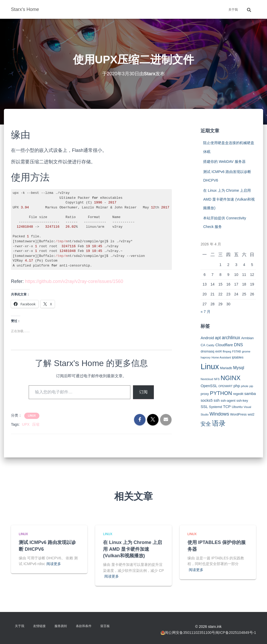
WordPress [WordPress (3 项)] (239, 414)
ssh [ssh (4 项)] (217, 400)
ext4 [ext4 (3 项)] (219, 351)
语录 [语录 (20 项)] (219, 423)
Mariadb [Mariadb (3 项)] (226, 368)
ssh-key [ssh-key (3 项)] (242, 401)
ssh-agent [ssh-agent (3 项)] (228, 401)
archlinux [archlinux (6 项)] (231, 338)
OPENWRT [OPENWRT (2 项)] (225, 386)
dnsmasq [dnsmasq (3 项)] (207, 351)
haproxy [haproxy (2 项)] (205, 357)
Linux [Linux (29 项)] (210, 366)
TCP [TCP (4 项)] (227, 407)
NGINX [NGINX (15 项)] (230, 378)
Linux (32, 416)
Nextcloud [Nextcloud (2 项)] (207, 379)
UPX (26, 424)
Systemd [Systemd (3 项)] (215, 407)
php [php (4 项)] (237, 386)
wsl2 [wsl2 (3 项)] (251, 414)
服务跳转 (61, 626)
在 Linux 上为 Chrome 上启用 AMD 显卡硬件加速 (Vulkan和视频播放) (229, 199)
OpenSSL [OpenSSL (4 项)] (209, 386)
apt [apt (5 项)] (218, 338)
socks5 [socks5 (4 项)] (207, 400)
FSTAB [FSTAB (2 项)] (236, 351)
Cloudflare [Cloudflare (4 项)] (224, 345)
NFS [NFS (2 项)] (217, 379)
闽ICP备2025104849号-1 (236, 633)
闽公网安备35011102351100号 (190, 633)
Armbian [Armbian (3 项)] (247, 338)
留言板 (105, 626)
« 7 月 (205, 312)
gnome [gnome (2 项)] (246, 351)
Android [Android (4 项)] (207, 338)
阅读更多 (54, 564)
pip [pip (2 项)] (251, 386)
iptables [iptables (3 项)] (238, 357)
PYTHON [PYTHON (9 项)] (221, 393)
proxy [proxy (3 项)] (205, 394)
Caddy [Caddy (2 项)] (210, 345)
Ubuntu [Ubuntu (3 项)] (237, 407)
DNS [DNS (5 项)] (238, 345)
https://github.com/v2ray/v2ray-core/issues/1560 (75, 281)
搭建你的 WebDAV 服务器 (224, 162)
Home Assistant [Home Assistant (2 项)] (221, 357)
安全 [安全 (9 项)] (206, 424)
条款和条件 (84, 626)
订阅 (143, 392)
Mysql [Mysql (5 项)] (239, 368)
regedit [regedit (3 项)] (238, 394)
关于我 (233, 10)
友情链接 (39, 626)
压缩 (36, 424)
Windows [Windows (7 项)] (219, 414)
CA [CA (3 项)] (203, 345)
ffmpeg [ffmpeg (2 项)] (227, 351)
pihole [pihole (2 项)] (245, 386)
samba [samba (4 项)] (250, 394)
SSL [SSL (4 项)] (204, 407)
